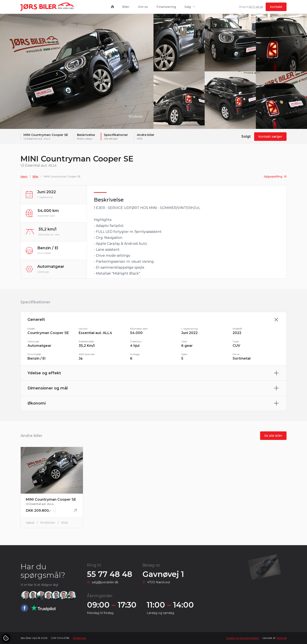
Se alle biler (273, 438)
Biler (126, 7)
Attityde (282, 638)
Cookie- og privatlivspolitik (242, 638)
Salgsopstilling (275, 178)
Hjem (24, 178)
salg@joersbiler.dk (105, 582)
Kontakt (276, 7)
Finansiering (166, 7)
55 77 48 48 (256, 7)
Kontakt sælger (270, 137)
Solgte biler (80, 638)
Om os (143, 7)
